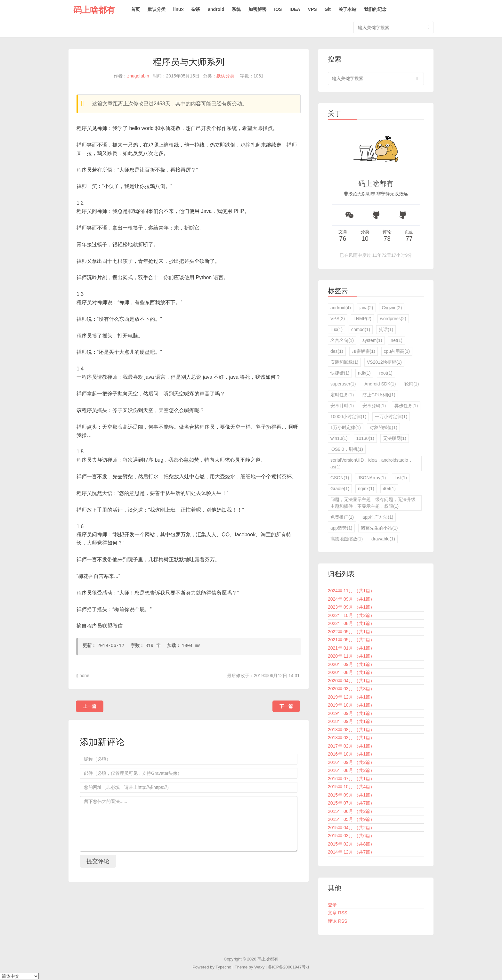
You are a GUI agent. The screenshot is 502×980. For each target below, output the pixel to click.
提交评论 (98, 861)
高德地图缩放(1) (347, 539)
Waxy (259, 967)
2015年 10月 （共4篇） (351, 787)
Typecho (223, 967)
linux (178, 9)
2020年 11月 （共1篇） (351, 656)
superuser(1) (343, 384)
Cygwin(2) (392, 308)
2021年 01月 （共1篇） (351, 648)
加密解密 (257, 9)
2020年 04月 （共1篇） (351, 681)
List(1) (401, 478)
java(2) (366, 308)
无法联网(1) (395, 438)
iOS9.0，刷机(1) (347, 449)
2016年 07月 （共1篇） (351, 779)
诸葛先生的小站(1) (379, 528)
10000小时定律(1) (348, 417)
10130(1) (365, 438)
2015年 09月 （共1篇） (351, 795)
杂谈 (196, 9)
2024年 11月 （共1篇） (351, 591)
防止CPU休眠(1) (379, 395)
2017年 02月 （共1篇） (351, 746)
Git (328, 9)
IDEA (295, 9)
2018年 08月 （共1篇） (351, 730)
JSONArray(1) (372, 478)
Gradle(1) (340, 489)
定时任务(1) (342, 395)
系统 (236, 9)
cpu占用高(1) (397, 351)
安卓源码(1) (374, 406)
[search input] (376, 79)
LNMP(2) (362, 319)
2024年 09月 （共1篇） (351, 599)
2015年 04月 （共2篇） (351, 828)
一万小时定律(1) (391, 417)
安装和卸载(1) (344, 362)
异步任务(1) (406, 406)
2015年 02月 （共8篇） (351, 844)
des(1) (337, 351)
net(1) (397, 340)
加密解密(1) (364, 351)
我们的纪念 (375, 9)
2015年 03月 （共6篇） (351, 836)
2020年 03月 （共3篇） (351, 689)
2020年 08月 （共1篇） (351, 672)
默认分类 (157, 9)
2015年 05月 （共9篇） (351, 819)
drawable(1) (383, 539)
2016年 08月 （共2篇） (351, 770)
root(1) (386, 373)
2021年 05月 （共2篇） (351, 640)
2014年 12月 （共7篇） (351, 852)
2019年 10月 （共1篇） (351, 705)
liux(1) (336, 329)
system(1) (372, 340)
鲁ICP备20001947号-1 (289, 967)
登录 (332, 905)
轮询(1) (412, 384)
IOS (278, 9)
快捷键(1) (340, 373)
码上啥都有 (94, 10)
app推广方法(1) (378, 517)
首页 (135, 9)
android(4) (341, 308)
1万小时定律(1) (346, 427)
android (216, 9)
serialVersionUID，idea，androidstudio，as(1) (372, 463)
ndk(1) (364, 373)
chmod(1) (361, 329)
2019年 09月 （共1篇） (351, 713)
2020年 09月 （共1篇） (351, 664)
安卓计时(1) (342, 406)
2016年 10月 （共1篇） (351, 754)
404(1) (389, 489)
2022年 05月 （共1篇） (351, 632)
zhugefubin (138, 76)
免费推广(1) (342, 517)
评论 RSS (338, 921)
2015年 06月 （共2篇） (351, 811)
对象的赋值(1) (383, 427)
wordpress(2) (393, 319)
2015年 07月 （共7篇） (351, 803)
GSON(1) (340, 478)
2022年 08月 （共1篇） (351, 623)
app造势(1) (341, 528)
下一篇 (286, 706)
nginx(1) (366, 489)
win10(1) (339, 438)
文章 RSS (338, 913)
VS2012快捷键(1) (384, 362)
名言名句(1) (342, 340)
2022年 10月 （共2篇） (351, 615)
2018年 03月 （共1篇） (351, 738)
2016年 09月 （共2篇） (351, 762)
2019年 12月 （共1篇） (351, 697)
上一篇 (90, 706)
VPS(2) (338, 319)
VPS (312, 9)
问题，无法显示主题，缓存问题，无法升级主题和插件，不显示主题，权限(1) (373, 503)
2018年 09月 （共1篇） (351, 721)
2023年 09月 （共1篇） (351, 607)
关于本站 (347, 9)
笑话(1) (386, 329)
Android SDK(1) (380, 384)
